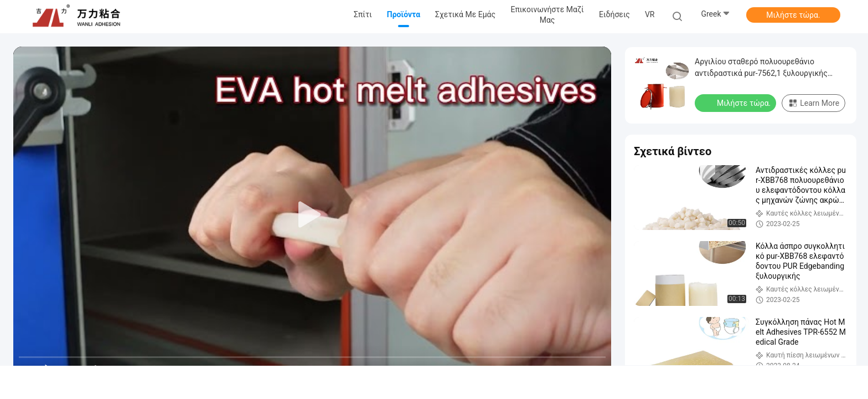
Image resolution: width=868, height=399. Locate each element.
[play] (312, 215)
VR (650, 14)
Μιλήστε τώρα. (793, 15)
